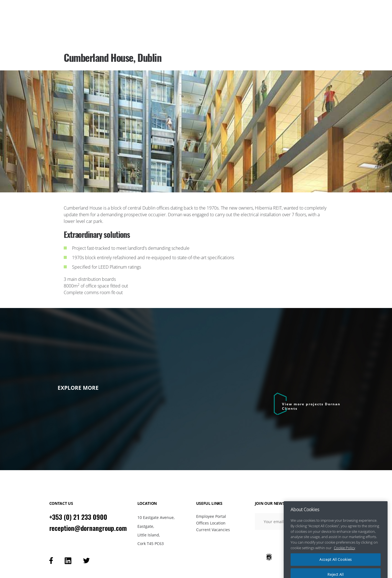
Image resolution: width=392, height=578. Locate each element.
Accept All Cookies (336, 566)
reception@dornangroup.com (88, 528)
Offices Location (211, 523)
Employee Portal (211, 516)
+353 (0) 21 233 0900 (78, 517)
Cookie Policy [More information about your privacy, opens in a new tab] (344, 554)
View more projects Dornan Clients (311, 406)
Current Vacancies (213, 530)
